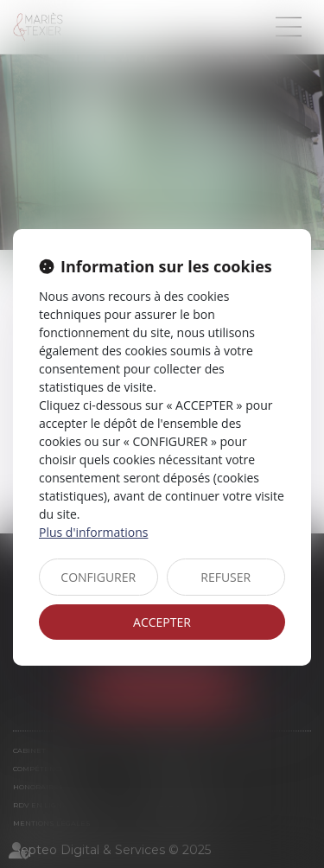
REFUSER (226, 577)
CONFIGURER (98, 577)
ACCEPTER (162, 622)
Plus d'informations (93, 532)
